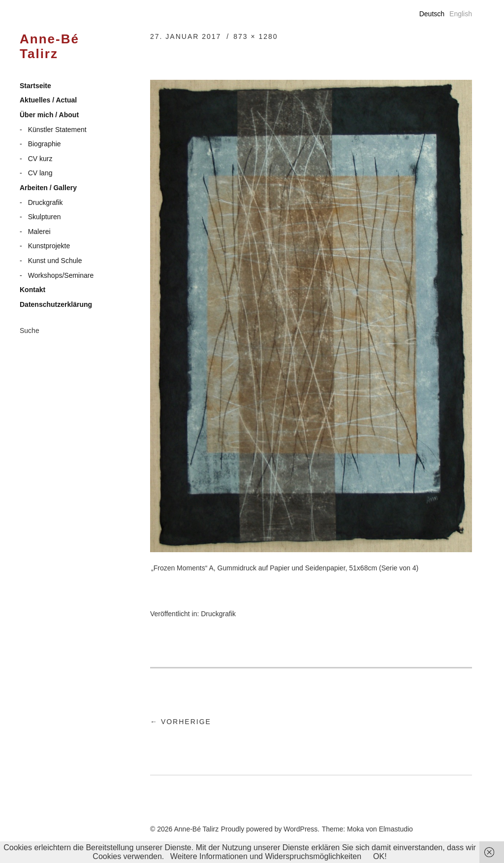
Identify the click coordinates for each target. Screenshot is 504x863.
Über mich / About (49, 115)
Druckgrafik (46, 202)
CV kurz (40, 159)
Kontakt (32, 290)
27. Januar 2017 (186, 36)
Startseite (35, 86)
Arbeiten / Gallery (48, 188)
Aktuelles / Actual (48, 100)
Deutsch (432, 14)
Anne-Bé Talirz (49, 47)
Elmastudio (396, 829)
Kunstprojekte (49, 246)
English (461, 14)
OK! (380, 856)
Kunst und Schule (55, 261)
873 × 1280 (255, 36)
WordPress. (301, 829)
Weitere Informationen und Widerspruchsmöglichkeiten (266, 856)
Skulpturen (45, 217)
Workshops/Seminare (61, 275)
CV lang (40, 173)
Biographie (45, 144)
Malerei (39, 232)
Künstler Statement (57, 130)
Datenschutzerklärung (56, 304)
